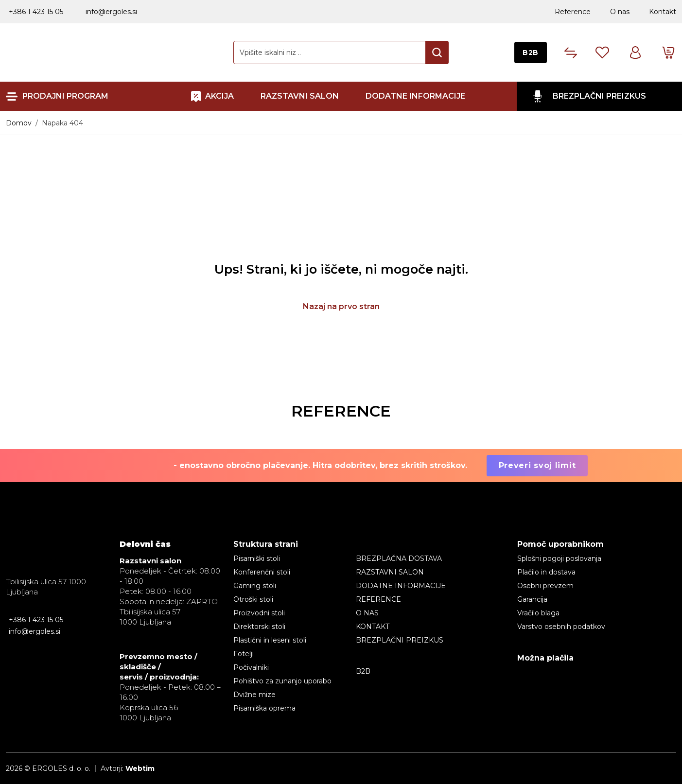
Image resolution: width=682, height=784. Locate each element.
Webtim (140, 768)
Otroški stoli (253, 599)
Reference (573, 12)
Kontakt (663, 12)
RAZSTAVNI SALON (300, 96)
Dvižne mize (254, 695)
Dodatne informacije (415, 96)
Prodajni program (65, 96)
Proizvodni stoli (259, 613)
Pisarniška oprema (264, 708)
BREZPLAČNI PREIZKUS (599, 96)
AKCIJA (219, 96)
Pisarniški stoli (257, 558)
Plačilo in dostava (546, 572)
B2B (531, 52)
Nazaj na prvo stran (341, 306)
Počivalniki (251, 667)
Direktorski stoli (259, 627)
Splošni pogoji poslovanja (559, 558)
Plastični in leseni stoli (270, 640)
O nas (620, 12)
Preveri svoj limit (537, 465)
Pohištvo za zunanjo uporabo (282, 681)
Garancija (532, 599)
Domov (19, 123)
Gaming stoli (255, 586)
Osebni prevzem (545, 586)
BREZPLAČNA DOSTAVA (399, 558)
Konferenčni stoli (262, 572)
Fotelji (244, 654)
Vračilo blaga (538, 613)
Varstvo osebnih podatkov (561, 627)
